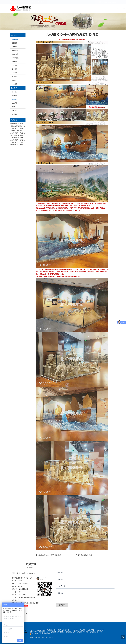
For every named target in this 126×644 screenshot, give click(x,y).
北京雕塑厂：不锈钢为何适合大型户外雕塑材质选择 (25, 145)
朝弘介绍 (58, 8)
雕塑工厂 (94, 8)
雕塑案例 (76, 8)
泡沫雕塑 (15, 65)
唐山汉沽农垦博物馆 (84, 555)
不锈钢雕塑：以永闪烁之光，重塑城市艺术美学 (24, 138)
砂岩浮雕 (15, 73)
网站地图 (83, 630)
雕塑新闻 (67, 8)
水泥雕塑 (15, 76)
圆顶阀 (51, 637)
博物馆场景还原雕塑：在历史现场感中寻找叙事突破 (25, 126)
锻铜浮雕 (15, 62)
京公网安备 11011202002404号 (41, 634)
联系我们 (111, 8)
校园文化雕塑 (16, 50)
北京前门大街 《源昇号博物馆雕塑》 (49, 555)
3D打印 (14, 80)
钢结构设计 (45, 637)
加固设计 (39, 637)
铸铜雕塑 (15, 47)
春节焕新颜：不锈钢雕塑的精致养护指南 (22, 135)
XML (87, 630)
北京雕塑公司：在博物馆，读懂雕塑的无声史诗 (24, 128)
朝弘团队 (103, 8)
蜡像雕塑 (15, 84)
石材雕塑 (15, 69)
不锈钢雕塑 (15, 58)
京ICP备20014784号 (74, 630)
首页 (50, 8)
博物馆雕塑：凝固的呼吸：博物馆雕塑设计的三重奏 (25, 124)
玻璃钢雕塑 (15, 54)
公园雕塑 (15, 43)
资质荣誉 (85, 8)
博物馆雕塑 (15, 39)
